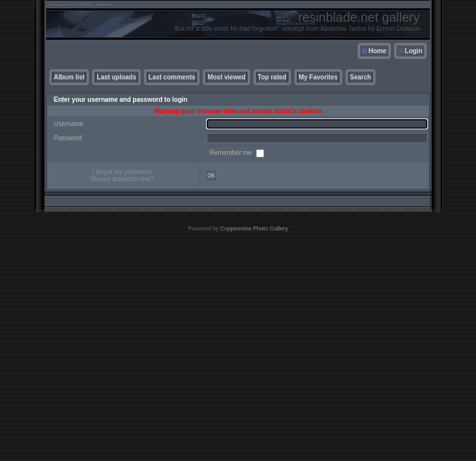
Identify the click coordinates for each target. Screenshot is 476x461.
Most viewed (226, 77)
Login (414, 51)
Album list (69, 77)
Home (377, 51)
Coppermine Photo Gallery (254, 229)
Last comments (172, 77)
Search (361, 77)
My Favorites (318, 77)
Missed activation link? (122, 179)
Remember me (232, 153)
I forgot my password (122, 172)
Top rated (272, 77)
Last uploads (116, 77)
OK (211, 175)
